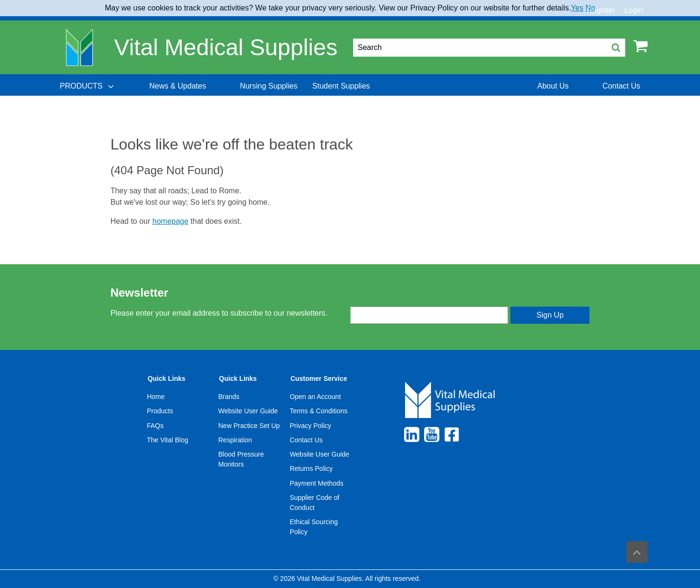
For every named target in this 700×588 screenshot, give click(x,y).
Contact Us (306, 440)
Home (156, 397)
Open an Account (315, 397)
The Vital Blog (167, 440)
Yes (577, 8)
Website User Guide (248, 411)
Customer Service (319, 379)
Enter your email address (390, 299)
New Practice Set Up (249, 426)
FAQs (155, 426)
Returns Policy (311, 468)
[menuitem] (88, 86)
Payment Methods (317, 483)
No (590, 8)
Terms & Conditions (319, 411)
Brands (229, 397)
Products (160, 411)
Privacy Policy (310, 426)
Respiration (235, 440)
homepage (171, 221)
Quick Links (167, 379)
